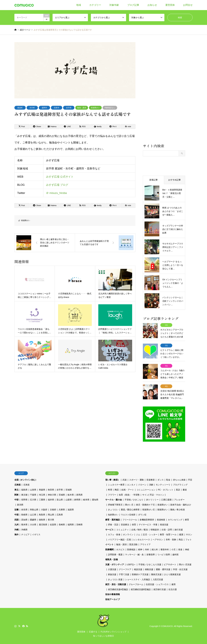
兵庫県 (62, 509)
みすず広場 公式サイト (60, 177)
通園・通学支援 (163, 569)
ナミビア (25, 534)
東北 (16, 489)
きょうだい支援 (115, 579)
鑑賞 (181, 534)
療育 (187, 519)
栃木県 (71, 494)
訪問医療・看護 (115, 554)
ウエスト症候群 (128, 514)
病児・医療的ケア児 (145, 504)
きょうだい (113, 509)
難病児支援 (156, 574)
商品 (181, 539)
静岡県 (77, 499)
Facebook (23, 626)
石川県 (33, 499)
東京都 (24, 494)
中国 (16, 514)
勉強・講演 (82, 108)
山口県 (33, 514)
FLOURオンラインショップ (114, 631)
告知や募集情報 (113, 594)
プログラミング (180, 484)
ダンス (161, 479)
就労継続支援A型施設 (118, 589)
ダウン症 (142, 514)
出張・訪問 (167, 529)
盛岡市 (44, 108)
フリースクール (130, 519)
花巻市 (57, 108)
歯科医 (176, 554)
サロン (189, 534)
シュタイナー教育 (116, 484)
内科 (147, 549)
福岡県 (71, 524)
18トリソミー (152, 499)
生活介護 (173, 589)
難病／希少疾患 (178, 509)
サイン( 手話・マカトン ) (154, 494)
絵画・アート (128, 489)
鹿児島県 (43, 524)
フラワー (112, 494)
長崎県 (62, 524)
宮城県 (69, 489)
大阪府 (44, 509)
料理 (110, 489)
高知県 (24, 519)
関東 (16, 494)
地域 (79, 5)
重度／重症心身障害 (130, 509)
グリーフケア (125, 569)
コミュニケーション (146, 489)
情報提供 (155, 529)
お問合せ (188, 5)
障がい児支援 (185, 564)
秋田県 (51, 489)
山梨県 (69, 499)
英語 (178, 489)
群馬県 (79, 494)
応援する (93, 631)
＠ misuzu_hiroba (56, 193)
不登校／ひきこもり (134, 499)
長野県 (24, 499)
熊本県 (24, 524)
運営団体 (170, 5)
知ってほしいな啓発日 (103, 635)
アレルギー (179, 499)
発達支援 (164, 524)
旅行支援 (179, 529)
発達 (180, 549)
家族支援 (112, 574)
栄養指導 (151, 554)
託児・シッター (150, 534)
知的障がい (113, 514)
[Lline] (67, 127)
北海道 (18, 484)
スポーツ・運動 (136, 479)
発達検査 (161, 519)
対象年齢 (114, 5)
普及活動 (133, 544)
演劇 (151, 484)
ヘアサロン (158, 539)
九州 (16, 524)
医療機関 (109, 549)
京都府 (53, 509)
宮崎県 (79, 524)
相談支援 (138, 569)
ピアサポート (170, 564)
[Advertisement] (164, 93)
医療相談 (131, 549)
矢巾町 (32, 108)
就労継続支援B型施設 (141, 589)
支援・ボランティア (115, 564)
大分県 (33, 524)
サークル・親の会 (114, 499)
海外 (16, 534)
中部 (16, 499)
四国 (16, 519)
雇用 (173, 584)
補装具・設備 (112, 559)
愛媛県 (33, 519)
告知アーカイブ (113, 599)
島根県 (24, 514)
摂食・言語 (113, 524)
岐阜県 (86, 499)
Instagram (15, 626)
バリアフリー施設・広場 (119, 539)
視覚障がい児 (148, 509)
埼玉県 (42, 494)
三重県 (42, 499)
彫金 (168, 479)
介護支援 (112, 569)
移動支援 (149, 569)
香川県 (51, 519)
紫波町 (20, 108)
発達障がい (95, 108)
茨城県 (62, 494)
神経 (187, 549)
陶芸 (117, 489)
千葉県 (33, 494)
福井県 (51, 499)
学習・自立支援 (180, 569)
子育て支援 (124, 574)
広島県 (60, 514)
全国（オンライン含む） (26, 479)
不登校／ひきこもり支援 (150, 564)
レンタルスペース (142, 539)
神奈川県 (52, 494)
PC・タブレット (165, 489)
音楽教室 (151, 479)
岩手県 (69, 108)
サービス (109, 529)
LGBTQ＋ (131, 564)
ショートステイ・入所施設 (138, 579)
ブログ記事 (133, 5)
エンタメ (131, 484)
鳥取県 (42, 514)
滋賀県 (71, 509)
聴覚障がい (163, 509)
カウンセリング (175, 519)
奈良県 (24, 509)
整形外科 (165, 549)
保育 (134, 524)
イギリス (36, 534)
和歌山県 (34, 509)
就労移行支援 (160, 589)
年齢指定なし (110, 108)
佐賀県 (53, 524)
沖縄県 (24, 529)
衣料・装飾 (171, 539)
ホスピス (120, 549)
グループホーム (136, 584)
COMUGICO (167, 626)
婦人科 (155, 549)
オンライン (128, 534)
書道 (185, 489)
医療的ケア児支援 (140, 574)
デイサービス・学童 (148, 524)
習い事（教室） (113, 479)
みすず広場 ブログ (57, 185)
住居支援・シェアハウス (157, 584)
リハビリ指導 (164, 554)
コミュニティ (123, 529)
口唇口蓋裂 (166, 499)
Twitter (19, 626)
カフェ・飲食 (114, 534)
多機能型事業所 (147, 519)
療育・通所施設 (113, 519)
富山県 (60, 499)
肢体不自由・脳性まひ (181, 504)
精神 (140, 549)
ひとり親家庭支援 (172, 574)
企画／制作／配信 (140, 529)
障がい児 (129, 504)
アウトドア (145, 544)
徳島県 (42, 519)
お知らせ (152, 5)
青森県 (42, 489)
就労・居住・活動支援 (116, 584)
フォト (189, 539)
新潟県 (20, 504)
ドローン (142, 484)
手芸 (190, 479)
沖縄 (16, 529)
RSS (27, 626)
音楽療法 (125, 524)
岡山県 (51, 514)
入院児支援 (158, 579)
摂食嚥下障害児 (115, 504)
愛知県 (95, 499)
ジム (138, 534)
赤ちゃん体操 (179, 479)
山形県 (33, 489)
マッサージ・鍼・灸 (134, 554)
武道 (125, 479)
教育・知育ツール (168, 534)
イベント (109, 544)
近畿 (16, 509)
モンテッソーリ (163, 484)
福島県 (24, 489)
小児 (173, 549)
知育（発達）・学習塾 (129, 494)
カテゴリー (95, 5)
